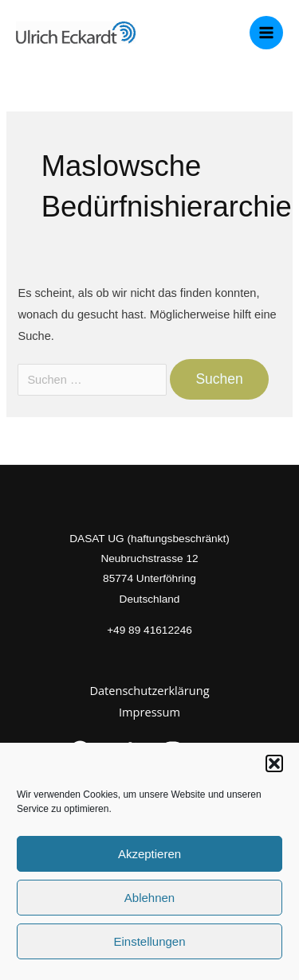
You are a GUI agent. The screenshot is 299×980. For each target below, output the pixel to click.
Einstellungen (149, 941)
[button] (274, 763)
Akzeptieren (149, 854)
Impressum (149, 712)
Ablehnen (149, 898)
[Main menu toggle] (266, 33)
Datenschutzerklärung (149, 690)
